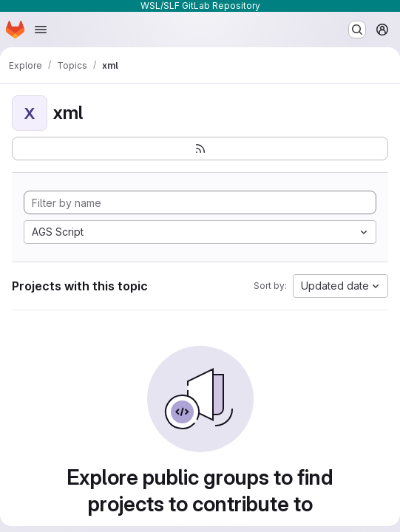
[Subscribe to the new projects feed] (200, 149)
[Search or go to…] (357, 30)
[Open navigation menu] (41, 30)
